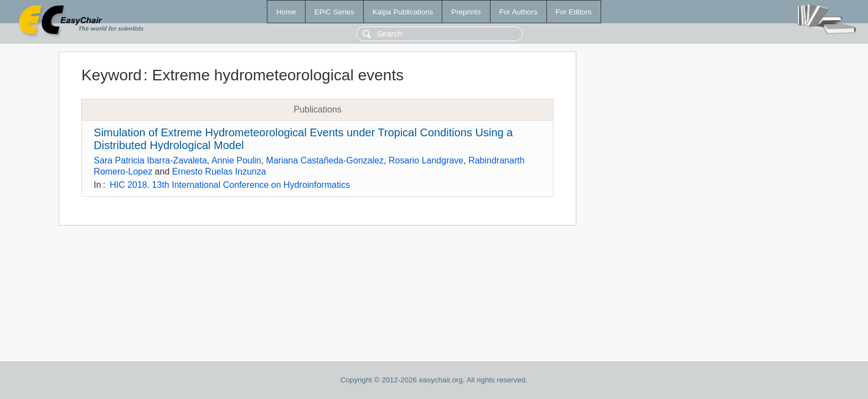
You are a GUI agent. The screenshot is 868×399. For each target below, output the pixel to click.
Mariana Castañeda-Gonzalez (325, 160)
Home (286, 12)
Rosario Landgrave (426, 160)
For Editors (574, 12)
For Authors (518, 12)
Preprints (466, 12)
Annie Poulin (236, 160)
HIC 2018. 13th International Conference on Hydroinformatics (230, 185)
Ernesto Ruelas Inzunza (219, 172)
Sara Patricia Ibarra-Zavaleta (150, 160)
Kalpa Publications (403, 12)
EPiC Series (334, 12)
